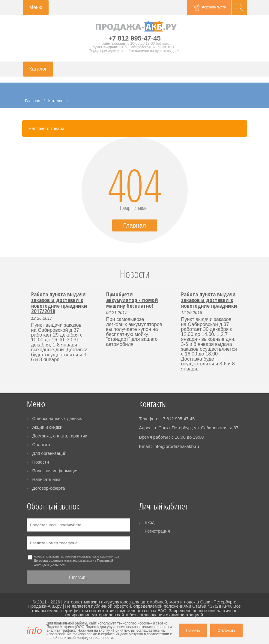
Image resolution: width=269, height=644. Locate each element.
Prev (30, 281)
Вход (150, 522)
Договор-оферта (49, 488)
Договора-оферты (47, 561)
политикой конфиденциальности (86, 638)
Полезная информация (55, 471)
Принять (193, 630)
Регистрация (157, 531)
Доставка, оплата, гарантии (60, 436)
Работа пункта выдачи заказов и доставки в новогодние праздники (209, 300)
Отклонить (226, 630)
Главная (134, 225)
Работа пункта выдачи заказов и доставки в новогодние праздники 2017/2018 (59, 302)
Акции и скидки (48, 427)
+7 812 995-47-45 (134, 38)
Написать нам (46, 479)
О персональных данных (57, 419)
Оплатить (42, 445)
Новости (135, 274)
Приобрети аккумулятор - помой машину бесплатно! (132, 300)
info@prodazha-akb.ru (176, 446)
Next (239, 281)
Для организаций (49, 453)
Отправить (78, 577)
